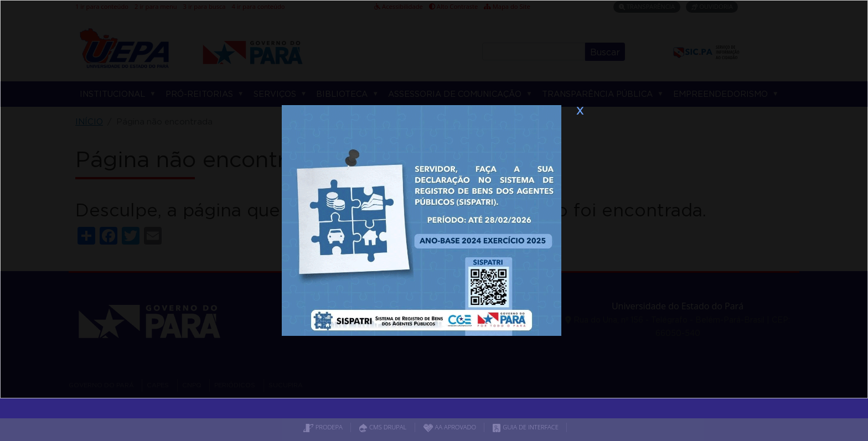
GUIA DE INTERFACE (526, 427)
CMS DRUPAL (383, 427)
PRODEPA (323, 427)
